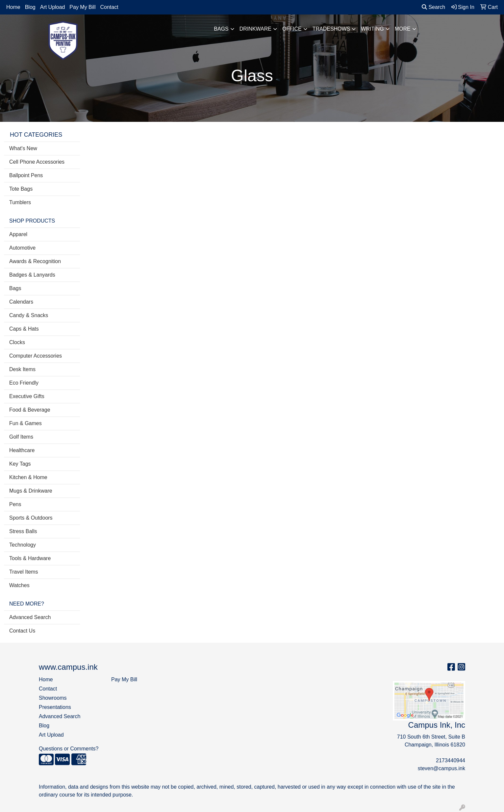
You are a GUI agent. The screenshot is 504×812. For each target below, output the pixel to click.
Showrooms (53, 698)
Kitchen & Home (28, 477)
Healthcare (22, 450)
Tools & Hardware (30, 558)
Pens (15, 504)
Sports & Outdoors (31, 518)
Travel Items (24, 572)
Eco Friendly (24, 383)
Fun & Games (25, 423)
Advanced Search (30, 617)
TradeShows (331, 29)
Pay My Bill (82, 7)
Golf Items (21, 437)
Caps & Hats (24, 329)
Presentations (55, 707)
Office (292, 29)
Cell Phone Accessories (37, 162)
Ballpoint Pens (26, 175)
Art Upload (53, 7)
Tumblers (20, 202)
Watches (19, 585)
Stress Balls (23, 531)
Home (13, 7)
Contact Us (22, 631)
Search (433, 7)
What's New (23, 148)
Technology (23, 545)
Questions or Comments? (69, 749)
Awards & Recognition (35, 261)
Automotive (22, 248)
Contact (109, 7)
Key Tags (20, 464)
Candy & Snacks (29, 315)
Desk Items (22, 369)
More (403, 29)
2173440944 (451, 760)
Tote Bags (21, 189)
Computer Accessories (36, 356)
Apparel (18, 234)
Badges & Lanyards (32, 275)
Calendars (21, 302)
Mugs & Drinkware (31, 491)
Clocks (17, 342)
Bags (221, 29)
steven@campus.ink (441, 768)
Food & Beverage (30, 410)
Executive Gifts (27, 396)
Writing (372, 29)
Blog (30, 7)
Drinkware (255, 29)
